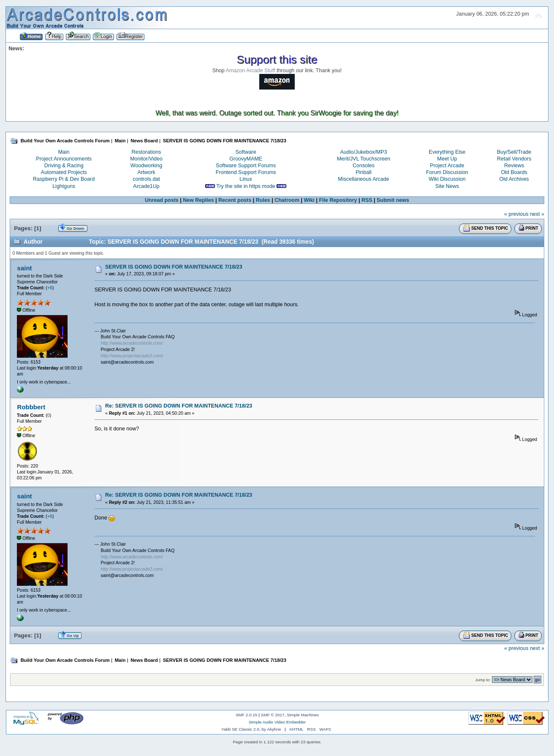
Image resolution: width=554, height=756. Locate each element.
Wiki (310, 200)
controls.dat (146, 179)
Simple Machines (303, 715)
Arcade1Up (146, 186)
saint (25, 268)
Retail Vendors (514, 159)
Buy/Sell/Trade (514, 152)
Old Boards (514, 172)
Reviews (514, 166)
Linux (246, 179)
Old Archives (514, 179)
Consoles (364, 166)
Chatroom (287, 200)
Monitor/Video (146, 159)
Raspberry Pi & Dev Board (64, 179)
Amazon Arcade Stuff (251, 71)
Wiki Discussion (447, 179)
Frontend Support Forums (246, 172)
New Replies (198, 200)
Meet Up (447, 159)
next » (537, 214)
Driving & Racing (64, 166)
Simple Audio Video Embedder (277, 722)
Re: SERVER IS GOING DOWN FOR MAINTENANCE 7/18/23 (179, 406)
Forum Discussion (447, 172)
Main (64, 152)
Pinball (363, 172)
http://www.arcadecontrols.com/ (132, 343)
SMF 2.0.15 (247, 715)
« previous (516, 214)
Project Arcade (447, 166)
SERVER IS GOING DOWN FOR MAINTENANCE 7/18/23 (174, 267)
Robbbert (31, 407)
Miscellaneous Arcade (363, 179)
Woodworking (146, 166)
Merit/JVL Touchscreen (364, 159)
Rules (263, 200)
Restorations (147, 152)
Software (246, 152)
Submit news (393, 200)
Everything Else (447, 152)
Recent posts (235, 200)
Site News (447, 186)
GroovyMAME (246, 159)
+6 (50, 288)
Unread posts (162, 200)
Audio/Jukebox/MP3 (364, 152)
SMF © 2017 (273, 715)
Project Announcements (64, 159)
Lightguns (64, 186)
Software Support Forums (246, 166)
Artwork (146, 172)
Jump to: (483, 680)
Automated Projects (64, 172)
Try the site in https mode (246, 186)
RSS (367, 200)
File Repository (338, 200)
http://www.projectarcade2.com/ (132, 356)
